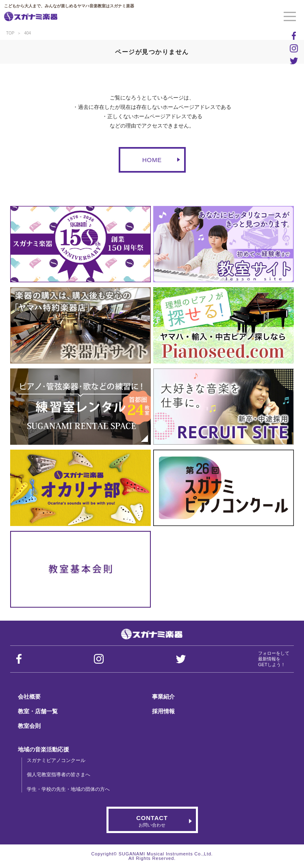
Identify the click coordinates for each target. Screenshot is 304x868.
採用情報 (163, 711)
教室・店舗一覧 (38, 711)
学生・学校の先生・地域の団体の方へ (68, 789)
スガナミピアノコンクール (56, 760)
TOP (10, 33)
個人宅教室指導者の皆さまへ (59, 775)
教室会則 (29, 726)
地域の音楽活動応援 (43, 749)
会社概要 (29, 697)
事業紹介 (163, 697)
